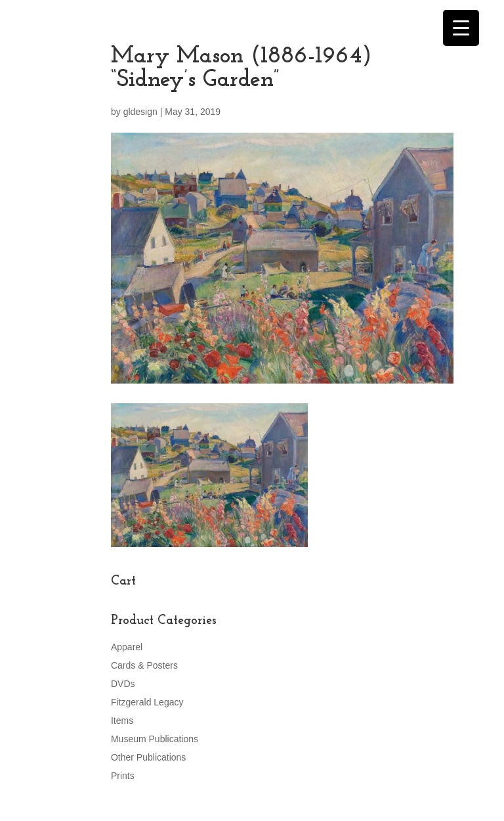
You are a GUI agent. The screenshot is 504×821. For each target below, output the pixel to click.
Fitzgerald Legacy (147, 702)
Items (122, 721)
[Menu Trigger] (461, 28)
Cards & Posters (144, 665)
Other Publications (148, 757)
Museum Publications (155, 739)
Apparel (127, 647)
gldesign (140, 112)
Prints (123, 776)
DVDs (123, 684)
